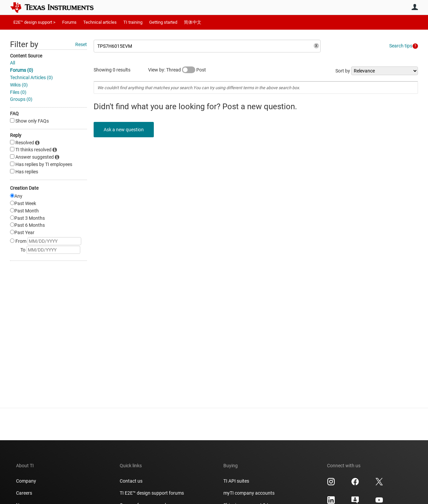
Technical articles (100, 22)
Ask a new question (124, 130)
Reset (81, 44)
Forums (69, 22)
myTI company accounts (249, 493)
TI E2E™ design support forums (152, 493)
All (13, 63)
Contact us (131, 481)
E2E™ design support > (34, 22)
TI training (133, 22)
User (415, 7)
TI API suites (236, 481)
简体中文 (193, 22)
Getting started (163, 22)
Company (26, 481)
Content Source (26, 56)
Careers (24, 493)
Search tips (401, 46)
